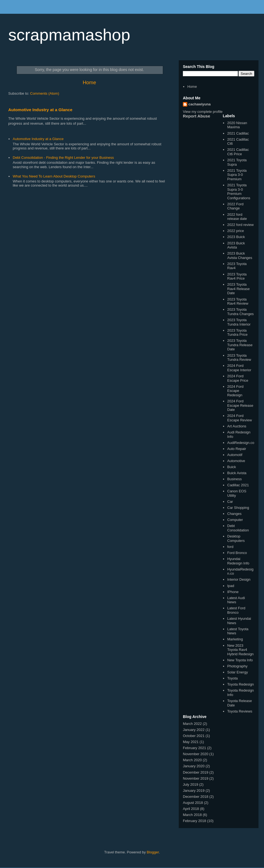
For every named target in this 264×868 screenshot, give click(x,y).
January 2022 (194, 730)
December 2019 (196, 772)
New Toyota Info (240, 660)
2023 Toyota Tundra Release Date (240, 345)
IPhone (233, 592)
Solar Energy (237, 672)
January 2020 (194, 766)
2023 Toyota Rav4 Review (238, 301)
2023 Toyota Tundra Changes (240, 312)
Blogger (153, 852)
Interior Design (239, 579)
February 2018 (195, 821)
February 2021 (195, 748)
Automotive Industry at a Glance (40, 110)
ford (230, 547)
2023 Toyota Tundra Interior (239, 322)
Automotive (236, 461)
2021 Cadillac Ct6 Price (238, 152)
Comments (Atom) (45, 93)
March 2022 (192, 724)
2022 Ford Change (235, 206)
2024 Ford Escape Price (238, 378)
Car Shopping (238, 508)
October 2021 (194, 736)
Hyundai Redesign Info (238, 561)
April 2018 (191, 809)
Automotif (235, 455)
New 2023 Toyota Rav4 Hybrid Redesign (240, 650)
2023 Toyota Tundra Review (239, 358)
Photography (237, 666)
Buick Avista (237, 473)
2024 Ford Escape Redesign (235, 391)
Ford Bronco (237, 553)
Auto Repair (237, 449)
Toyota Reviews (240, 711)
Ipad (231, 586)
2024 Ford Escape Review (240, 418)
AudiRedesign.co (241, 443)
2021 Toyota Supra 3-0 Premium (237, 175)
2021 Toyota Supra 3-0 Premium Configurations (239, 192)
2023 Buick (236, 237)
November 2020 (196, 754)
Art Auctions (237, 426)
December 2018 (196, 797)
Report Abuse (196, 116)
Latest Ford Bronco (236, 610)
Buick (232, 467)
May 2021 (191, 742)
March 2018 (192, 815)
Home (90, 83)
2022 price (236, 231)
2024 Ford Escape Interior (239, 368)
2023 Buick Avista (236, 245)
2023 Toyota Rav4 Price (237, 276)
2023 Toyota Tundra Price (237, 333)
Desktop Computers (236, 538)
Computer (235, 520)
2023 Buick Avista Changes (240, 256)
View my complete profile (203, 112)
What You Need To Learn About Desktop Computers (54, 176)
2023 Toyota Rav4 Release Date (238, 289)
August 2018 (193, 803)
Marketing (235, 639)
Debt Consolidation (238, 528)
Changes (234, 514)
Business (234, 479)
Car (230, 502)
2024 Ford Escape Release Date (240, 405)
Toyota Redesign (240, 684)
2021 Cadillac (238, 133)
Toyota (232, 678)
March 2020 (192, 760)
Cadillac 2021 (238, 485)
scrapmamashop (69, 35)
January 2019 (194, 791)
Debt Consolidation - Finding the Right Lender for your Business (63, 158)
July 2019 (191, 784)
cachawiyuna (200, 104)
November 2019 (196, 778)
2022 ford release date (237, 217)
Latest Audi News (236, 600)
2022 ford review (240, 225)
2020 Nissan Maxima (237, 125)
